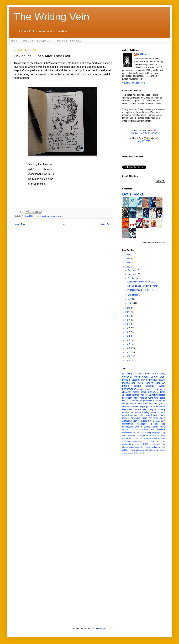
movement (138, 438)
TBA (157, 421)
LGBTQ (145, 444)
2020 (128, 312)
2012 (128, 344)
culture (147, 427)
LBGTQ (129, 438)
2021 (128, 308)
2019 (128, 316)
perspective (148, 438)
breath (162, 421)
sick (163, 424)
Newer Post (20, 224)
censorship (127, 441)
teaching (156, 404)
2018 (128, 320)
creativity (127, 377)
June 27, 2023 (144, 141)
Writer (156, 401)
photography (133, 435)
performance (129, 389)
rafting (163, 435)
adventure (136, 418)
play (141, 435)
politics (162, 395)
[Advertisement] (144, 590)
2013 (128, 340)
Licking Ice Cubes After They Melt (143, 286)
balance (136, 395)
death (135, 441)
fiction (153, 389)
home (163, 415)
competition (127, 404)
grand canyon (153, 415)
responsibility (128, 444)
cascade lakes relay (143, 409)
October (132, 278)
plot (148, 406)
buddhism (161, 430)
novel (162, 380)
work (163, 377)
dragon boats (146, 401)
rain (155, 438)
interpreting (146, 395)
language (156, 432)
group (149, 432)
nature (155, 395)
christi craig (155, 444)
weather (126, 421)
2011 (128, 348)
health (136, 406)
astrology (161, 438)
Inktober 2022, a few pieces (140, 290)
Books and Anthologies (69, 41)
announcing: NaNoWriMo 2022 (141, 282)
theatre (126, 380)
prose (146, 435)
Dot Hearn (142, 54)
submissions (143, 389)
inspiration (153, 392)
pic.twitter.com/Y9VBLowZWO (144, 133)
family (155, 427)
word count (141, 377)
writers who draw (55, 216)
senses (138, 444)
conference (142, 424)
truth (144, 432)
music (125, 386)
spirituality (137, 432)
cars (151, 435)
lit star (134, 430)
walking (150, 386)
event (144, 418)
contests (142, 415)
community (159, 374)
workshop (161, 389)
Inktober (38, 216)
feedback (150, 441)
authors (126, 412)
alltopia (125, 447)
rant (164, 444)
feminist (162, 450)
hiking (148, 447)
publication (127, 398)
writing (127, 373)
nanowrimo (143, 374)
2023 (128, 263)
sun (124, 438)
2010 (128, 352)
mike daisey (160, 441)
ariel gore (137, 383)
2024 (128, 259)
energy (156, 435)
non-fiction (153, 418)
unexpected (128, 427)
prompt (136, 380)
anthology (149, 450)
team (153, 430)
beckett (142, 453)
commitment (128, 424)
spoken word (136, 421)
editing (137, 386)
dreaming (142, 441)
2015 (128, 332)
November (133, 274)
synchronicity (156, 447)
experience (139, 404)
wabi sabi (136, 450)
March (131, 303)
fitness (162, 401)
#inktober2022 (28, 216)
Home (14, 41)
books (162, 398)
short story (160, 409)
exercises (127, 395)
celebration (127, 406)
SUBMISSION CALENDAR (37, 41)
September (133, 295)
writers (136, 392)
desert (147, 430)
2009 (128, 356)
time (156, 398)
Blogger (102, 629)
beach (144, 392)
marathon (155, 412)
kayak (143, 406)
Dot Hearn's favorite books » (154, 242)
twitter (156, 450)
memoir (153, 380)
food (163, 404)
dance (162, 392)
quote (163, 418)
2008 (128, 360)
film (146, 404)
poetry (45, 216)
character (127, 392)
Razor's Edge (152, 383)
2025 (128, 255)
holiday (155, 424)
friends (126, 383)
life (150, 404)
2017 (128, 324)
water (162, 386)
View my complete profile (134, 83)
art (164, 383)
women (138, 427)
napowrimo (136, 412)
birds (137, 447)
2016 (128, 328)
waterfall (135, 453)
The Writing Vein (52, 17)
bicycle (131, 447)
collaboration (134, 401)
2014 (128, 336)
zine (142, 450)
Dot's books (133, 194)
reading (143, 398)
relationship (127, 432)
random (126, 418)
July (130, 299)
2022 (128, 267)
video (136, 398)
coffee (142, 447)
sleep (125, 401)
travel (144, 380)
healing (146, 412)
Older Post (106, 224)
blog (141, 430)
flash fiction (148, 421)
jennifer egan (127, 453)
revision (154, 406)
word (151, 398)
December (133, 270)
